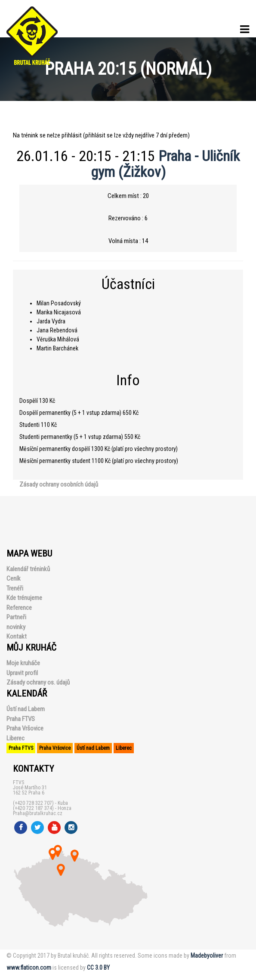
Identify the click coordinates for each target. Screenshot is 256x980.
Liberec (15, 738)
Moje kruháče (23, 663)
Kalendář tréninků (28, 569)
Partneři (16, 617)
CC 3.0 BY (98, 968)
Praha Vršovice (25, 728)
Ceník (14, 578)
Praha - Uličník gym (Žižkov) (165, 164)
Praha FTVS (21, 719)
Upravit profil (22, 673)
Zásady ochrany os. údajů (38, 682)
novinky (16, 627)
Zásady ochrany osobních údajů (59, 484)
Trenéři (15, 588)
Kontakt (17, 636)
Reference (19, 608)
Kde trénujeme (24, 598)
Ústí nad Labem (26, 709)
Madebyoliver (207, 956)
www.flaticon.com (29, 968)
